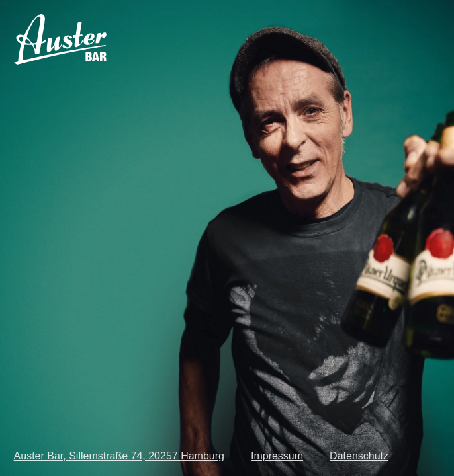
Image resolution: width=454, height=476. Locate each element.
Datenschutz (359, 456)
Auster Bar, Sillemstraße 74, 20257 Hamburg (119, 456)
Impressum (277, 456)
